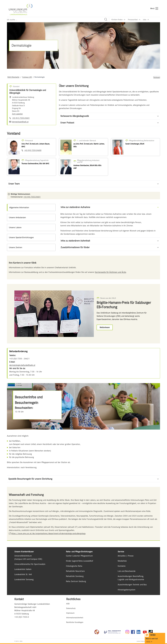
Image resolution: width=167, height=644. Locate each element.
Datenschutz (71, 608)
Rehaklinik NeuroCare (75, 571)
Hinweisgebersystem (127, 590)
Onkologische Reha (74, 566)
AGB (68, 604)
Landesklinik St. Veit (23, 574)
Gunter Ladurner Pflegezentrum (79, 556)
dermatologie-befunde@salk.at (22, 365)
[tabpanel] (110, 227)
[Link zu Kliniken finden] (118, 20)
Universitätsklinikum (23, 556)
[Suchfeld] (58, 20)
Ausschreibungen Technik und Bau (132, 585)
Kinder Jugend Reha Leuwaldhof (79, 561)
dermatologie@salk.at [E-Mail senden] (20, 122)
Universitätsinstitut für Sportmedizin (30, 564)
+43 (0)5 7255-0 (22, 617)
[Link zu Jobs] (146, 20)
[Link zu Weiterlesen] (105, 327)
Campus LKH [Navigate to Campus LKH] (27, 77)
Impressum (70, 613)
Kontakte (122, 566)
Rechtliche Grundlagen (75, 622)
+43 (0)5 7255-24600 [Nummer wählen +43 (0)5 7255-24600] (33, 150)
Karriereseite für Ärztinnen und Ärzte (110, 272)
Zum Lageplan (17, 114)
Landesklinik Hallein (23, 569)
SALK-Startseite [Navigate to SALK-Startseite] (13, 77)
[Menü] (154, 8)
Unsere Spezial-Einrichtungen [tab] (21, 237)
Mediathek (122, 561)
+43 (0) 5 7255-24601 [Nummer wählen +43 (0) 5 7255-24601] (21, 118)
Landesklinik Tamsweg (24, 579)
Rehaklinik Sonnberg (75, 576)
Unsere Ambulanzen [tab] (17, 217)
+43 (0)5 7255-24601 (32, 197)
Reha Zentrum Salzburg (76, 581)
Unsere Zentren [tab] (16, 247)
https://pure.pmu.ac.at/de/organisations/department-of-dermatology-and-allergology (48, 533)
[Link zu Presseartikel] (134, 20)
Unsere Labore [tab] (15, 227)
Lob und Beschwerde (127, 571)
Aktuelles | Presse (126, 556)
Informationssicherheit (75, 618)
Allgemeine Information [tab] (19, 207)
